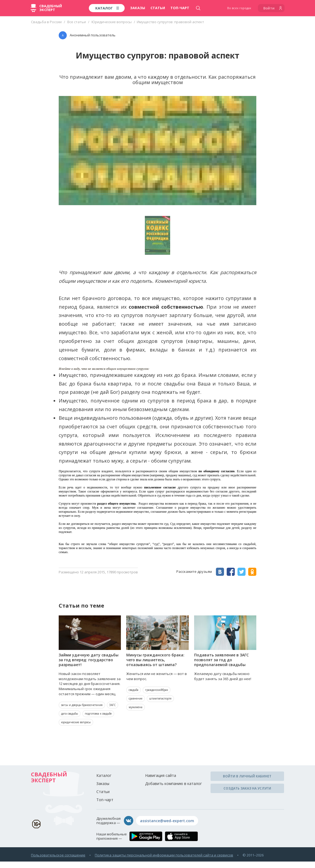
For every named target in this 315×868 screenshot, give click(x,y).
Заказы (138, 8)
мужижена (136, 707)
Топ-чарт (180, 8)
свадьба (134, 690)
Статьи (158, 8)
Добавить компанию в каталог (174, 783)
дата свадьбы (70, 714)
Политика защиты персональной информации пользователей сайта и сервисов (164, 855)
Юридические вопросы (112, 22)
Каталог (104, 775)
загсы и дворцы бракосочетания (82, 705)
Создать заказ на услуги (247, 788)
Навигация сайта (161, 775)
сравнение (136, 698)
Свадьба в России (46, 22)
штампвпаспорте (160, 698)
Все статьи (77, 22)
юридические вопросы (76, 722)
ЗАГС (113, 705)
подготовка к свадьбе (98, 714)
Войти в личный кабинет (247, 776)
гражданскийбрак (157, 690)
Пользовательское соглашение (58, 855)
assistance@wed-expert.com (167, 821)
